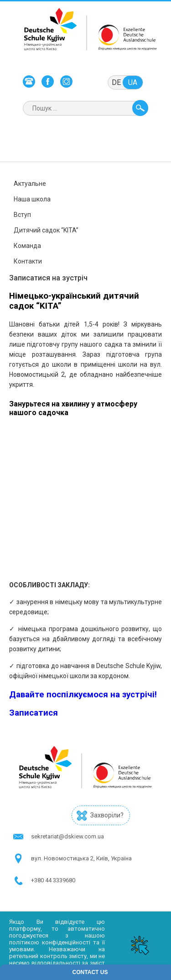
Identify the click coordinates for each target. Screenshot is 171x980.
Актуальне (30, 184)
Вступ (22, 215)
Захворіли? (107, 815)
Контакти (28, 261)
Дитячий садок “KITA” (46, 230)
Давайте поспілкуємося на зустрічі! (83, 695)
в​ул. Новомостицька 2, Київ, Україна (81, 858)
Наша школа (32, 199)
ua (133, 82)
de (116, 82)
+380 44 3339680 (53, 880)
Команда (27, 246)
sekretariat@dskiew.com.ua (67, 836)
